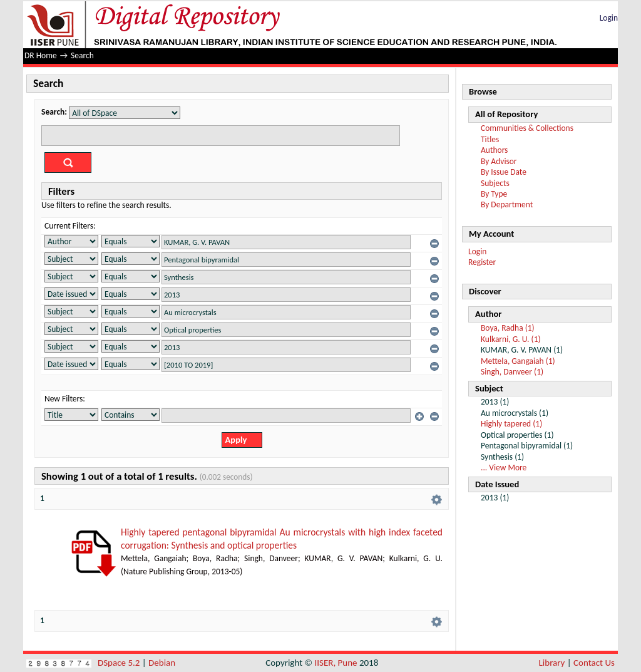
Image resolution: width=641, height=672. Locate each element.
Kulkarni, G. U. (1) (511, 339)
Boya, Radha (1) (508, 328)
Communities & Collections (527, 128)
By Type (494, 194)
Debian (162, 663)
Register (482, 262)
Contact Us (594, 663)
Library (552, 663)
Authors (494, 150)
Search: (54, 112)
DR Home (41, 55)
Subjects (495, 183)
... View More (504, 468)
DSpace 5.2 (120, 663)
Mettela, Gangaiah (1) (518, 361)
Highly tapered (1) (511, 424)
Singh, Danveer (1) (512, 372)
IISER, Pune (336, 663)
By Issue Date (504, 172)
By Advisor (499, 161)
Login (609, 18)
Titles (490, 139)
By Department (507, 204)
